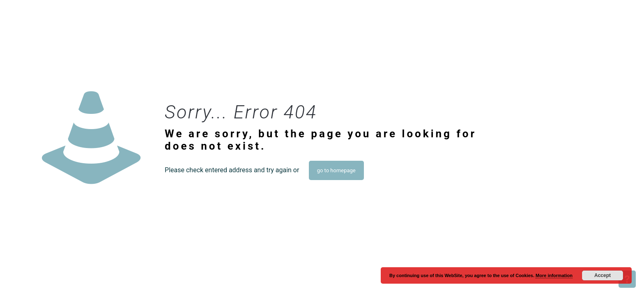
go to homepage (336, 170)
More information (554, 275)
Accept (603, 275)
